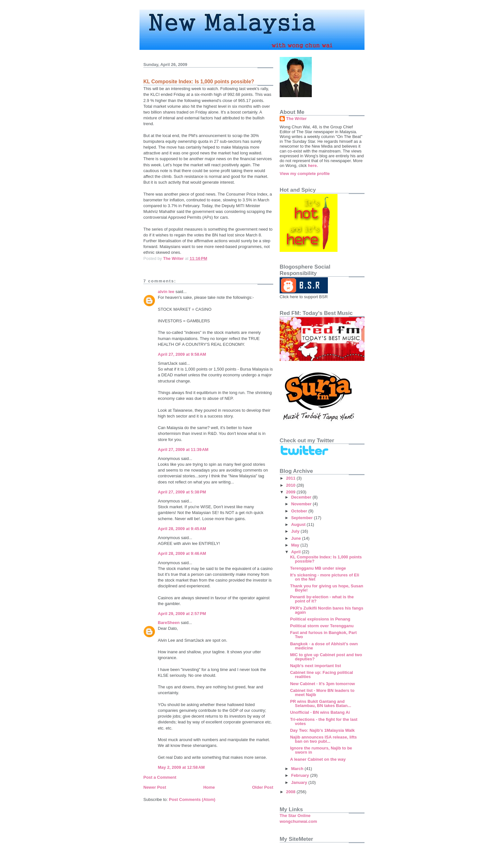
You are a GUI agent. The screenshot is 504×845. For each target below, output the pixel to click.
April (297, 552)
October (300, 511)
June (297, 538)
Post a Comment (160, 777)
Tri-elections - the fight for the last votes (324, 721)
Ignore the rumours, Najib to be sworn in (321, 750)
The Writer (296, 119)
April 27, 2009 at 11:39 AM (183, 450)
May (296, 545)
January (300, 782)
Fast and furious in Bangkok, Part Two (323, 635)
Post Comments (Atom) (192, 799)
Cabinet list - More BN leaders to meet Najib (322, 693)
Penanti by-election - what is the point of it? (322, 599)
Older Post (263, 787)
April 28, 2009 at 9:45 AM (182, 529)
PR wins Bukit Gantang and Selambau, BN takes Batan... (320, 703)
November (302, 504)
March (298, 769)
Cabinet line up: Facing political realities (321, 675)
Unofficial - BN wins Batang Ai (320, 712)
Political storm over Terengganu (322, 626)
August (299, 524)
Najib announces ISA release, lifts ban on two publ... (323, 739)
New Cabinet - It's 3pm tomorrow (322, 684)
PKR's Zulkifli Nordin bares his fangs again (327, 610)
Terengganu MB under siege (318, 568)
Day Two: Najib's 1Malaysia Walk (322, 730)
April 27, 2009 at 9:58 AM (182, 354)
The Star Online (295, 816)
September (303, 518)
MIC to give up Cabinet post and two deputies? (326, 657)
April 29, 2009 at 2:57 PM (182, 614)
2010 (291, 485)
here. (313, 165)
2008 (291, 792)
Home (209, 787)
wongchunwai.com (298, 821)
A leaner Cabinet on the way (318, 759)
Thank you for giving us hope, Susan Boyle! (327, 588)
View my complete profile (305, 174)
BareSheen (169, 623)
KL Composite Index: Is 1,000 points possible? (326, 559)
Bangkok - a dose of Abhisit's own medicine (324, 646)
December (302, 497)
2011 (291, 478)
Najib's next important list (315, 666)
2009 (291, 492)
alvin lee (166, 292)
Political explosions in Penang (320, 619)
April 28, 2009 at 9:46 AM (182, 553)
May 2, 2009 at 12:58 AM (181, 767)
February (301, 775)
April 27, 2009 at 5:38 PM (182, 492)
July (296, 531)
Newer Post (155, 787)
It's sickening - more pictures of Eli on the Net (324, 577)
